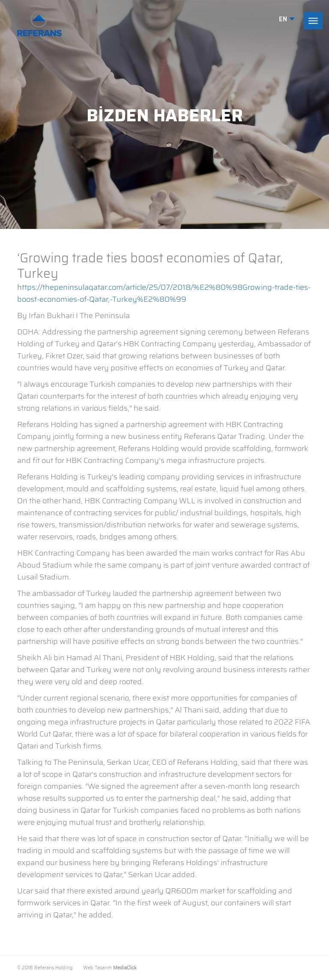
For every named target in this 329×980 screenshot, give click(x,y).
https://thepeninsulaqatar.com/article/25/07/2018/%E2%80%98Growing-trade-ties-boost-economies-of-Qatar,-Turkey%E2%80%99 (164, 293)
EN (287, 19)
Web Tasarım (97, 968)
